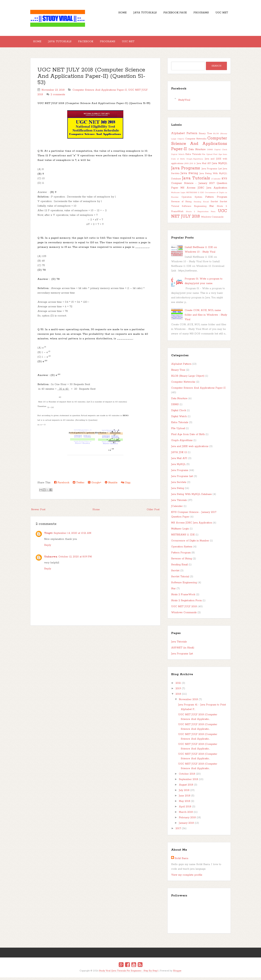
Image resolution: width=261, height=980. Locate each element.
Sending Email (201, 205)
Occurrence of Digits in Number (190, 543)
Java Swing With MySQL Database (191, 497)
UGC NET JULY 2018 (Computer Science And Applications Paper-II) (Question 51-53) (91, 79)
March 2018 (186, 815)
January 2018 (186, 826)
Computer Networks (196, 141)
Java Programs (186, 171)
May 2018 (184, 804)
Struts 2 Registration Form (201, 214)
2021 (178, 686)
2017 (178, 831)
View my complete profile (187, 878)
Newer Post (38, 512)
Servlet (214, 204)
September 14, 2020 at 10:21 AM (72, 536)
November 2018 (188, 702)
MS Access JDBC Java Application (204, 191)
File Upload (207, 157)
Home (111, 14)
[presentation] (54, 470)
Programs (197, 14)
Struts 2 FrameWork (183, 597)
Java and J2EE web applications (190, 449)
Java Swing (189, 176)
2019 (178, 691)
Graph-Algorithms (195, 162)
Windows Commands (212, 220)
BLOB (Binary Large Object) (188, 379)
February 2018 (187, 820)
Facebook (92, 43)
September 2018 (188, 782)
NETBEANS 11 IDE (195, 195)
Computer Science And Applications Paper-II (100, 93)
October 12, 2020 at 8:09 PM (75, 559)
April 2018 (185, 809)
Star (212, 209)
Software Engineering (194, 209)
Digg (126, 485)
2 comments (58, 97)
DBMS (210, 152)
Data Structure (197, 152)
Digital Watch (178, 157)
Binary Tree (205, 136)
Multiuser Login (178, 195)
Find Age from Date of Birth (188, 437)
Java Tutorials (136, 14)
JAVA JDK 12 (190, 166)
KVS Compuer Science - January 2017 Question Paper (199, 186)
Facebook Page (168, 14)
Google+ (95, 485)
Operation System (192, 200)
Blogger (177, 973)
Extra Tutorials (193, 157)
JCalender (216, 181)
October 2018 (187, 777)
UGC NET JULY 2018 (199, 216)
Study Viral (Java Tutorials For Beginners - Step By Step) (128, 973)
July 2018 (184, 793)
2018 (178, 697)
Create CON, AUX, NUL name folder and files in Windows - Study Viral (206, 318)
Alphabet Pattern (184, 136)
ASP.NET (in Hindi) (183, 650)
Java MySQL (220, 166)
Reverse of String (181, 204)
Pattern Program (216, 200)
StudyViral (184, 103)
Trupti (48, 536)
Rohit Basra (181, 861)
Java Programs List (212, 171)
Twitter (79, 485)
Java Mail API (204, 166)
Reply (48, 548)
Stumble (111, 485)
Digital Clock (221, 152)
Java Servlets (179, 485)
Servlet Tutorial (180, 579)
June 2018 (185, 798)
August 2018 (186, 787)
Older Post (153, 512)
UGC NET (220, 14)
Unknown (51, 559)
